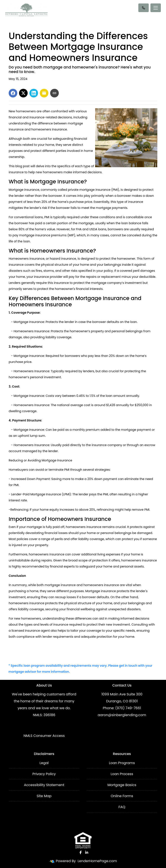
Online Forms (122, 796)
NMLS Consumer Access (44, 736)
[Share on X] (23, 93)
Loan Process (122, 774)
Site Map (44, 796)
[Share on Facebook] (13, 93)
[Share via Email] (44, 93)
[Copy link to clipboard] (54, 93)
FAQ (122, 807)
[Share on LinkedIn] (34, 93)
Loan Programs (122, 763)
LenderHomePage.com (97, 861)
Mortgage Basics (122, 785)
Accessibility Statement (44, 785)
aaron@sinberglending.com (122, 715)
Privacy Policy (44, 774)
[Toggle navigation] (156, 8)
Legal (44, 763)
